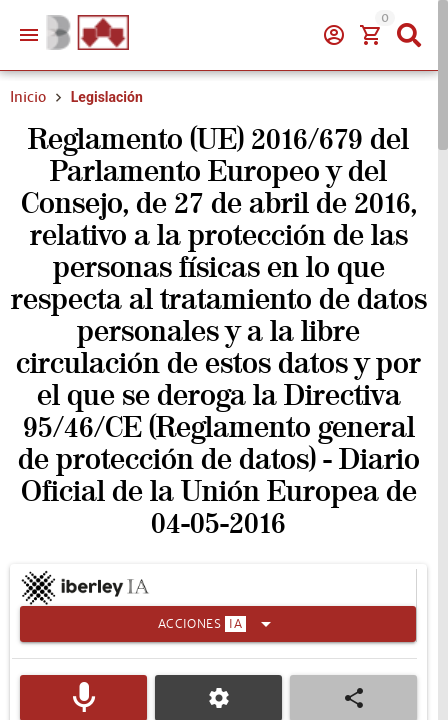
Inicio (28, 97)
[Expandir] (218, 624)
